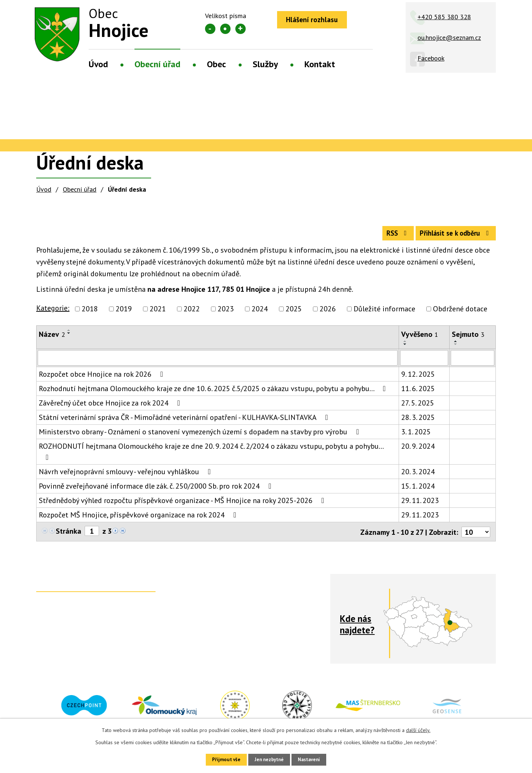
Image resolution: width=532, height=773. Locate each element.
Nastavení (314, 759)
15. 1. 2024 (418, 490)
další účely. (418, 729)
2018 (90, 312)
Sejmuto (468, 338)
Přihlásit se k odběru (452, 236)
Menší (210, 29)
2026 (328, 312)
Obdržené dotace (460, 312)
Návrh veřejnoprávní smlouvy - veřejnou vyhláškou (126, 475)
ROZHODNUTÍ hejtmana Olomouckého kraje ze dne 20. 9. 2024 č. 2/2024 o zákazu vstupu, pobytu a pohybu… (211, 455)
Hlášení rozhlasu (315, 20)
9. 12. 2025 (418, 378)
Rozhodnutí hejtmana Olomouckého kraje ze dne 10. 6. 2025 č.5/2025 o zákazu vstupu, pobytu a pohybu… (214, 392)
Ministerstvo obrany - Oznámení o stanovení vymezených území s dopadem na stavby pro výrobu (200, 435)
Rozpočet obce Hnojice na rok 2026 (103, 378)
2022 (192, 312)
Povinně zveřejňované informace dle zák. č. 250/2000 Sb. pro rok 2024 (157, 490)
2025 (294, 312)
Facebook (431, 58)
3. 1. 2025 (416, 435)
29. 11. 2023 (420, 504)
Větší (241, 29)
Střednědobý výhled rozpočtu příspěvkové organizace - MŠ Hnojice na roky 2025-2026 (183, 504)
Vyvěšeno (420, 338)
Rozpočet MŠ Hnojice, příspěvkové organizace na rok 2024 (139, 519)
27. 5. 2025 (418, 407)
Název (52, 338)
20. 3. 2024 (418, 475)
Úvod (98, 64)
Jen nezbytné (269, 759)
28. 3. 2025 (418, 421)
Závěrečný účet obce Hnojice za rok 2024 (111, 407)
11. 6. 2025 (418, 392)
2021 (158, 312)
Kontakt (320, 64)
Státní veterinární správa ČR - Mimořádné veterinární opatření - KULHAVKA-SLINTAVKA (185, 421)
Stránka (69, 535)
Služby (265, 64)
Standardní (225, 29)
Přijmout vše (221, 759)
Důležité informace (384, 312)
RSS (387, 236)
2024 (260, 312)
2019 (124, 312)
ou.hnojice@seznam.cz (449, 37)
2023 (226, 312)
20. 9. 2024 (418, 450)
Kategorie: (53, 312)
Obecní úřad (157, 64)
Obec (216, 64)
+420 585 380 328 (444, 17)
